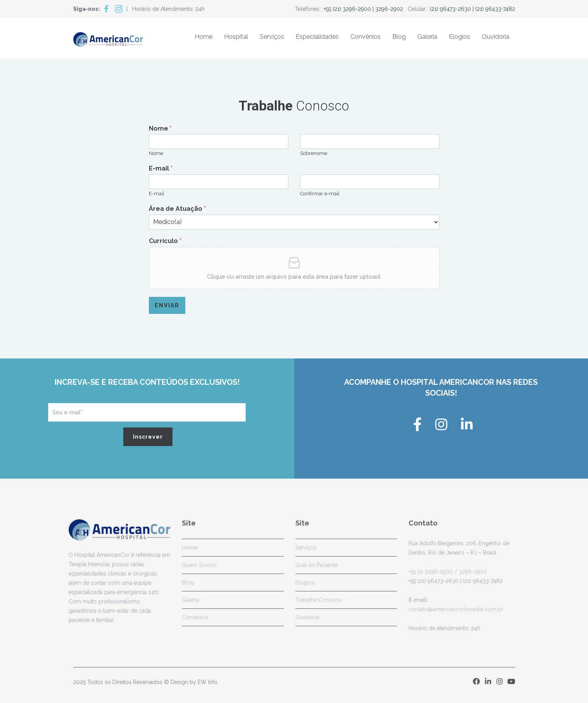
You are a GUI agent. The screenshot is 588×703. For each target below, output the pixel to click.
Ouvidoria (496, 37)
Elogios (460, 37)
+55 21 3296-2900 (428, 572)
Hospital (236, 37)
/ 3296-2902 (467, 572)
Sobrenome (314, 153)
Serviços (272, 37)
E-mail (161, 168)
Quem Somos (197, 565)
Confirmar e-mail (320, 194)
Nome (160, 128)
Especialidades (317, 37)
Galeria (427, 37)
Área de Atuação (177, 209)
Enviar (167, 305)
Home (203, 37)
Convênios (366, 37)
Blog (399, 37)
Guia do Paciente (314, 565)
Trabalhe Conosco (316, 600)
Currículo (165, 241)
